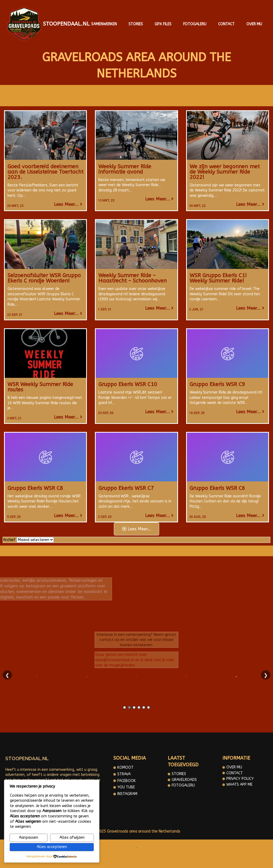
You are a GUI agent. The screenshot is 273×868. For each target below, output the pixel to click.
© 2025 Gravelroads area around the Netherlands (136, 831)
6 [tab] (148, 707)
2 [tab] (129, 707)
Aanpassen (29, 838)
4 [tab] (139, 707)
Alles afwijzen (72, 838)
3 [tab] (134, 707)
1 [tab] (125, 707)
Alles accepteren (52, 847)
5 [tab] (144, 707)
